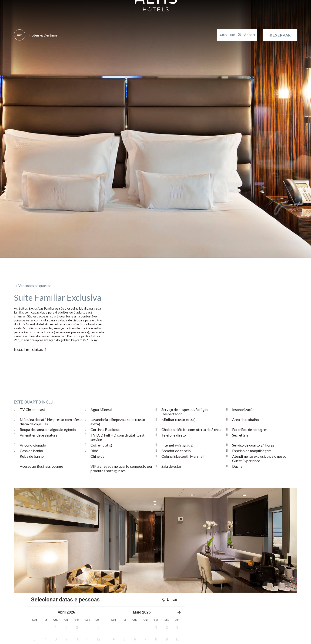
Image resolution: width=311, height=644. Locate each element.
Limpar (169, 600)
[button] (17, 540)
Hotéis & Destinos (43, 35)
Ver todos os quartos (35, 285)
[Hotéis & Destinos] (20, 35)
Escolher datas (29, 349)
